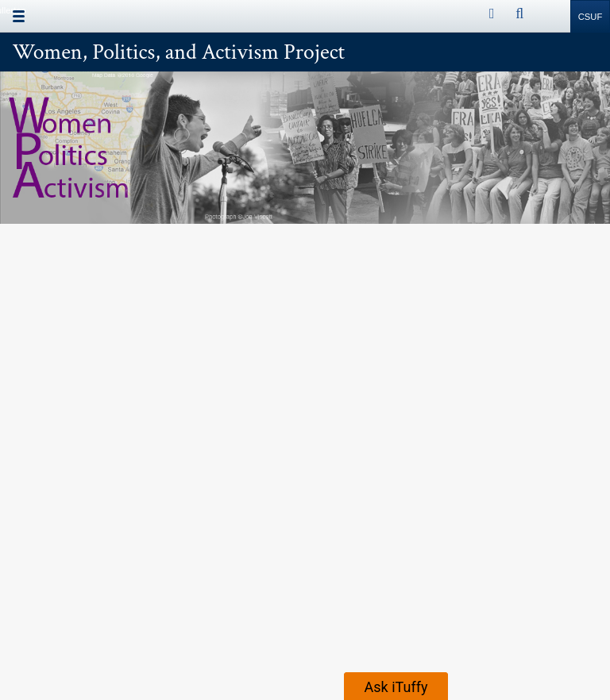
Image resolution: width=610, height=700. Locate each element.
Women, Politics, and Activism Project (179, 52)
